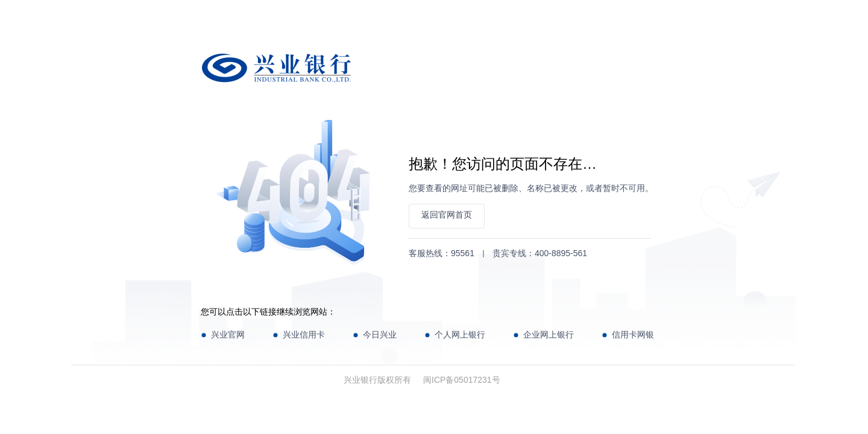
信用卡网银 (633, 335)
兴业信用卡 (304, 335)
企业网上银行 (549, 335)
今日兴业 (380, 335)
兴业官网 (228, 335)
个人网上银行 (460, 335)
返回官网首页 (447, 215)
